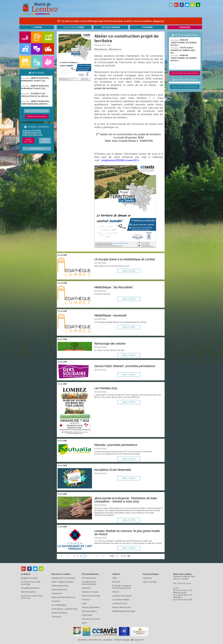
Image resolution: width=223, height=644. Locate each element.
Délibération (37, 149)
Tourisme (56, 601)
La (37, 27)
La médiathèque (59, 605)
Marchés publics (28, 592)
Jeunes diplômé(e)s (91, 607)
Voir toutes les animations (185, 73)
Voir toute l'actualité (37, 111)
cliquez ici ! (159, 21)
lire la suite (129, 271)
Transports (56, 617)
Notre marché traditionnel (63, 597)
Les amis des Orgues (122, 596)
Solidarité (86, 588)
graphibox (108, 640)
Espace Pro (138, 640)
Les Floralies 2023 (106, 388)
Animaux (86, 600)
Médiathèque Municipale (124, 611)
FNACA (116, 592)
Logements (87, 615)
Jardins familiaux (59, 613)
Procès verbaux (45, 141)
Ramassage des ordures (110, 344)
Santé (84, 623)
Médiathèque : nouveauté (110, 315)
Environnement (89, 578)
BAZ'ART (116, 582)
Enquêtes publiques (30, 588)
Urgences (147, 578)
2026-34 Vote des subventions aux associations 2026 (33, 133)
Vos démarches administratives (89, 583)
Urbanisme (57, 593)
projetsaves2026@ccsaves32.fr (120, 160)
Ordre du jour (28, 141)
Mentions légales (122, 640)
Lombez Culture (120, 603)
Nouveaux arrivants (91, 619)
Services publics (89, 611)
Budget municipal (29, 578)
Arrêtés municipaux (37, 117)
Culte (84, 603)
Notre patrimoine (59, 590)
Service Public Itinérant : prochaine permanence (125, 366)
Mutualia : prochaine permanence (116, 445)
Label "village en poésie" (62, 582)
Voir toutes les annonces (185, 87)
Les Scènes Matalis (121, 600)
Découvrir (74, 27)
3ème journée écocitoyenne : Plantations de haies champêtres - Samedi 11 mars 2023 (126, 500)
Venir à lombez (150, 582)
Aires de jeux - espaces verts (64, 609)
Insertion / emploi (90, 592)
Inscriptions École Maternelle (113, 470)
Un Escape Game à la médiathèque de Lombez (125, 259)
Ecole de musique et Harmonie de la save (122, 587)
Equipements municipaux (63, 578)
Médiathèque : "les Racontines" (114, 287)
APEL (115, 578)
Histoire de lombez (60, 586)
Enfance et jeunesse (91, 596)
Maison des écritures (122, 607)
